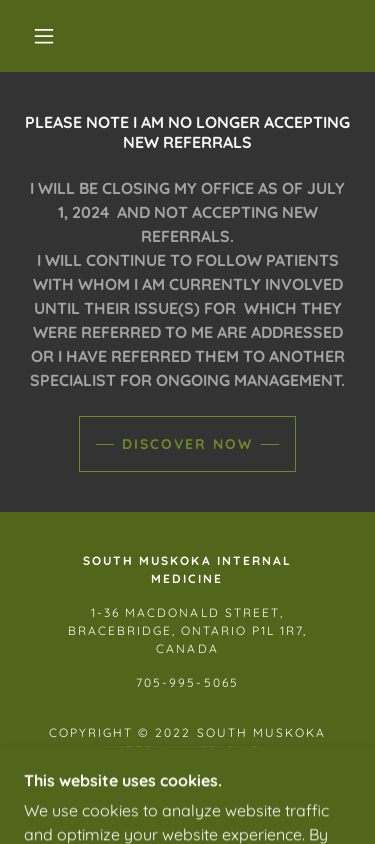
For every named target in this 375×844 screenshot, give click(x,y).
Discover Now (187, 444)
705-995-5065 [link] (187, 682)
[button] (44, 36)
